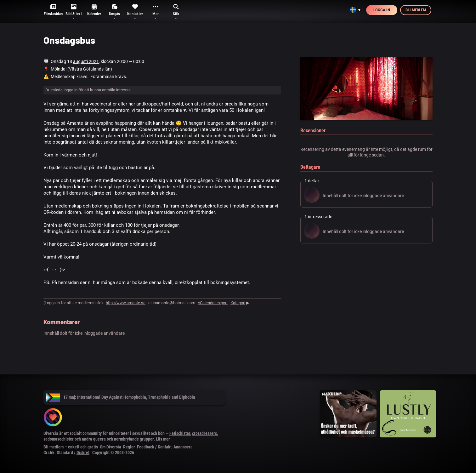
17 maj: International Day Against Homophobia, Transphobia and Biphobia (121, 397)
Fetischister (180, 433)
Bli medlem (416, 10)
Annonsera (183, 447)
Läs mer (163, 439)
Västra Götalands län (90, 69)
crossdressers (204, 433)
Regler (129, 447)
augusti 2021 (86, 61)
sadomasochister (59, 439)
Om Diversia (110, 447)
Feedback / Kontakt (154, 447)
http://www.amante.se (126, 303)
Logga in (382, 10)
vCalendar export (213, 303)
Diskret (83, 453)
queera (99, 439)
